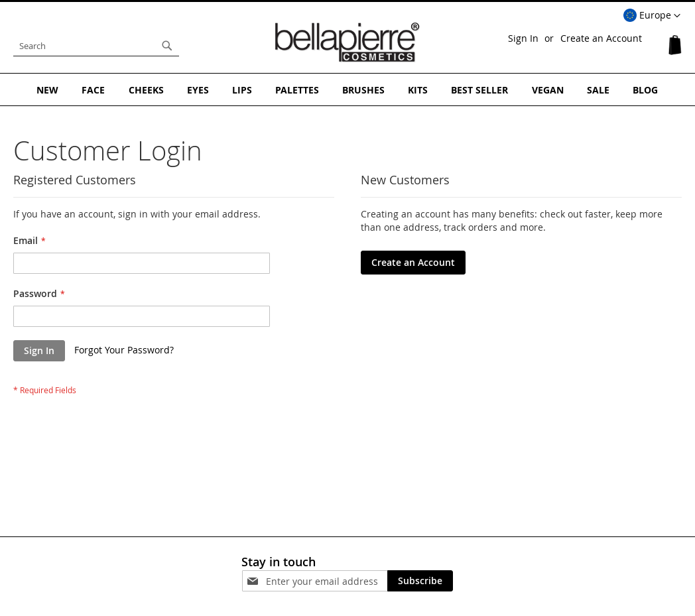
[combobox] (96, 46)
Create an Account (601, 38)
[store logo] (347, 42)
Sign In (523, 38)
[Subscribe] (420, 581)
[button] (652, 16)
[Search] (167, 46)
